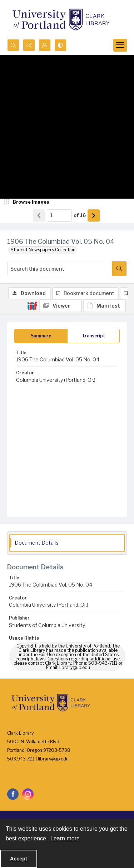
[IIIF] (32, 305)
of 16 (80, 215)
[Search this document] (60, 269)
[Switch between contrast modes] (60, 45)
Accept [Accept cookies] (19, 859)
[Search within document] (119, 269)
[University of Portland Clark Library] (61, 20)
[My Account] (45, 45)
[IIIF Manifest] (104, 306)
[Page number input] (59, 215)
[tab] (41, 336)
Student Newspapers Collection (43, 250)
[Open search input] (13, 45)
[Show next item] (94, 215)
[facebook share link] (13, 794)
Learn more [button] (65, 838)
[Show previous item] (39, 215)
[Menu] (120, 45)
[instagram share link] (28, 794)
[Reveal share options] (29, 45)
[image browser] (27, 202)
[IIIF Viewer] (60, 306)
